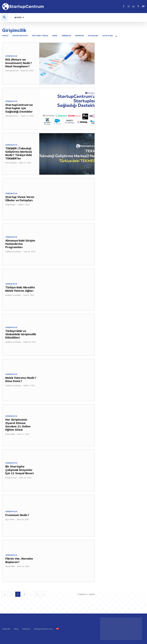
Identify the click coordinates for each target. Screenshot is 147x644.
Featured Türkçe (40, 36)
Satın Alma (108, 36)
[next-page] (44, 594)
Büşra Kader (10, 432)
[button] (4, 17)
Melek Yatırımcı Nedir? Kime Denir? (19, 379)
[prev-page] (5, 594)
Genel (55, 36)
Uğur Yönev (10, 519)
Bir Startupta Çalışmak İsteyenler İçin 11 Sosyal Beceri (21, 470)
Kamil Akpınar (11, 162)
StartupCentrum (12, 70)
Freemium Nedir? (16, 515)
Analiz (5, 36)
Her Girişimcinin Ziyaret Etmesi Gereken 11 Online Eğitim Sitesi (20, 425)
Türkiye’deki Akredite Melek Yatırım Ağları (19, 289)
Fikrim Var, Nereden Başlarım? (18, 560)
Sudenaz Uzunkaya (13, 250)
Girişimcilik (11, 56)
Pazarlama (93, 36)
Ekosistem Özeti (20, 36)
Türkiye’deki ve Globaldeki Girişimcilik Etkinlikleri (19, 334)
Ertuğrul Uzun (11, 477)
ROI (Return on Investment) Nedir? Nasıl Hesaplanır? (20, 63)
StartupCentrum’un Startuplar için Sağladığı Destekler (20, 108)
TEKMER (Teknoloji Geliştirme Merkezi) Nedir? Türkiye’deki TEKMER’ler (17, 153)
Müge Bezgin (11, 204)
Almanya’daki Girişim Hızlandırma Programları (21, 244)
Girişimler (66, 36)
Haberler (79, 36)
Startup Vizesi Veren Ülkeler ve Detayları (18, 198)
